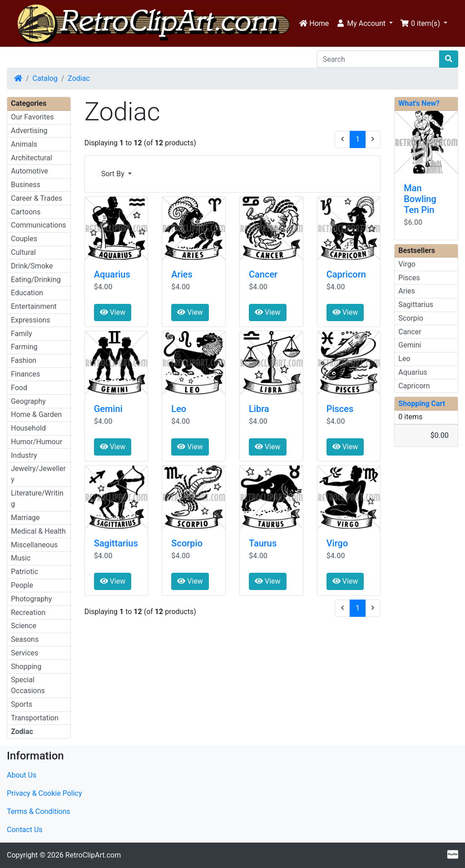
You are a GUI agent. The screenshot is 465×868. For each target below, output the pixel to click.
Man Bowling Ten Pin (420, 199)
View (113, 312)
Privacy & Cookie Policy (45, 793)
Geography (28, 401)
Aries (182, 274)
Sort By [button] (114, 174)
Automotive (30, 171)
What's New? (419, 103)
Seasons (25, 639)
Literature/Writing (37, 498)
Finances (25, 374)
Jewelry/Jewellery (38, 474)
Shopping (26, 667)
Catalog (45, 78)
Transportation (35, 718)
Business (26, 185)
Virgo (337, 543)
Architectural (32, 158)
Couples (24, 239)
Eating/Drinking (36, 280)
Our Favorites (32, 117)
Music (21, 558)
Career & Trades (37, 198)
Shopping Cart (422, 404)
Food (19, 388)
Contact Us (25, 830)
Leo (179, 409)
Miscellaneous (34, 545)
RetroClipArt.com (93, 855)
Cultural (23, 252)
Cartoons (26, 212)
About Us (22, 775)
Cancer (263, 274)
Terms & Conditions (39, 811)
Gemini (108, 409)
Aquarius (112, 274)
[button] (364, 24)
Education (27, 293)
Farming (24, 347)
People (22, 585)
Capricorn (346, 274)
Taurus (263, 543)
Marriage (25, 518)
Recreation (28, 613)
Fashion (24, 360)
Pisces (340, 409)
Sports (22, 704)
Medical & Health (38, 531)
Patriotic (25, 572)
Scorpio (187, 543)
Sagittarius (116, 543)
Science (24, 626)
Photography (31, 599)
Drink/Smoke (32, 266)
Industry (24, 455)
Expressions (30, 320)
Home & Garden (36, 414)
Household (28, 428)
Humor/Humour (37, 442)
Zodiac (79, 78)
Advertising (29, 131)
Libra (259, 409)
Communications (39, 225)
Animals (24, 144)
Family (22, 334)
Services (25, 653)
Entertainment (34, 306)
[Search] (378, 59)
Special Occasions (28, 685)
